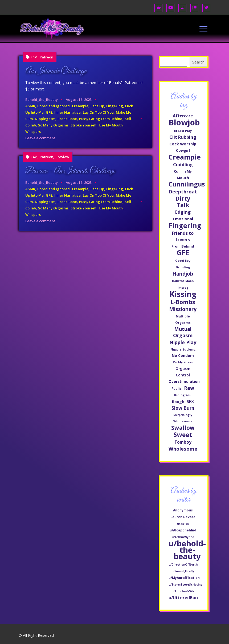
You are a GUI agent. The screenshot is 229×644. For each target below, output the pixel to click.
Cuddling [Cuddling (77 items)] (183, 165)
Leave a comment (40, 138)
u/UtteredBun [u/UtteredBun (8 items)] (183, 598)
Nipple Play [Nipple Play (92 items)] (183, 342)
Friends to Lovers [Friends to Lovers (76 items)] (183, 236)
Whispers (33, 132)
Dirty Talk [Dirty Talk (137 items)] (183, 202)
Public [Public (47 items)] (177, 388)
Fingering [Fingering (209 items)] (185, 225)
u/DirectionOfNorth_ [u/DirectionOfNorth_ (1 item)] (184, 565)
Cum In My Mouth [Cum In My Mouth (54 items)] (183, 174)
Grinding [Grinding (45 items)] (183, 267)
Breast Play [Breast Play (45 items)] (183, 131)
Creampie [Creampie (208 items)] (185, 157)
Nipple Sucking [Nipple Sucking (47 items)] (183, 349)
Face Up (97, 106)
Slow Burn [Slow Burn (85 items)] (183, 408)
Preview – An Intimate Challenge (70, 171)
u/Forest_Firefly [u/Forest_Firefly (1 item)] (183, 571)
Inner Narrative (68, 112)
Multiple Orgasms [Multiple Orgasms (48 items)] (183, 319)
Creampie (80, 106)
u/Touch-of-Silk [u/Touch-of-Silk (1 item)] (183, 591)
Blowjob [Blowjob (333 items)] (184, 122)
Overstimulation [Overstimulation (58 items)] (184, 381)
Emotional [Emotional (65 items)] (183, 219)
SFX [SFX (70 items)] (190, 401)
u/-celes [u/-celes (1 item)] (183, 524)
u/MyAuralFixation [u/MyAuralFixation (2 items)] (184, 578)
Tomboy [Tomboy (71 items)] (183, 442)
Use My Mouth (111, 125)
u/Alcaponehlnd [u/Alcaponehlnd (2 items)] (183, 530)
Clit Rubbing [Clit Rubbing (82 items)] (183, 137)
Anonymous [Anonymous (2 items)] (183, 510)
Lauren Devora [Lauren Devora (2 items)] (183, 517)
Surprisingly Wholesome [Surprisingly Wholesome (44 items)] (183, 418)
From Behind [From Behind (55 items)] (183, 246)
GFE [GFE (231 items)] (183, 253)
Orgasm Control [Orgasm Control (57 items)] (183, 372)
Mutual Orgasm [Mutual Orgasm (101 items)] (183, 332)
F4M (34, 57)
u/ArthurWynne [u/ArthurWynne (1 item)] (183, 537)
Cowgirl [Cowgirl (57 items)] (183, 150)
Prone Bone (67, 119)
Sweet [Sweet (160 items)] (183, 435)
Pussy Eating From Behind (101, 119)
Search (198, 62)
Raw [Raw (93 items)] (189, 388)
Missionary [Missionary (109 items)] (183, 309)
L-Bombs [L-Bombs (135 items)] (183, 302)
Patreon (46, 57)
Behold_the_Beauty (42, 100)
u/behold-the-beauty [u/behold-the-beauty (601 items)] (187, 550)
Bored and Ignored (54, 106)
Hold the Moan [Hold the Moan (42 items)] (183, 281)
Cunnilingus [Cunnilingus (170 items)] (187, 184)
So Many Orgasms (53, 125)
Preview (62, 157)
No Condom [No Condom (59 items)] (183, 355)
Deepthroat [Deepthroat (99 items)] (183, 192)
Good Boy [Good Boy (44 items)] (183, 261)
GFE (49, 112)
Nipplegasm (45, 119)
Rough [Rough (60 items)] (178, 402)
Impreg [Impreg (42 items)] (183, 288)
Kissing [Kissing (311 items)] (183, 294)
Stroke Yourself (84, 125)
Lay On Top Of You (98, 112)
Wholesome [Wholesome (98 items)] (183, 449)
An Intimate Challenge (56, 71)
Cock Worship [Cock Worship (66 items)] (183, 144)
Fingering (115, 106)
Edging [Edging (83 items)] (183, 212)
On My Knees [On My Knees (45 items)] (183, 362)
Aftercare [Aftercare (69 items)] (183, 116)
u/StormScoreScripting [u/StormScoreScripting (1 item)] (185, 585)
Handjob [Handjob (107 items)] (183, 274)
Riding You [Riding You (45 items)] (183, 395)
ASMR (30, 106)
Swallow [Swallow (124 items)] (183, 428)
